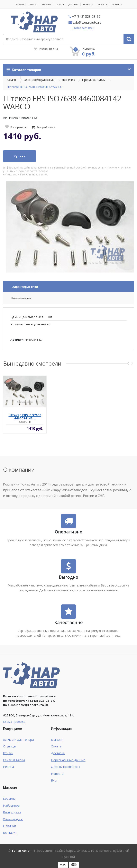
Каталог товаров (24, 70)
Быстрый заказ (46, 127)
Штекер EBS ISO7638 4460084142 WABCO (35, 87)
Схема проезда (14, 722)
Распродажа (12, 812)
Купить (20, 156)
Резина (8, 767)
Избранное (46, 49)
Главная (19, 4)
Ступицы (10, 746)
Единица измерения (27, 317)
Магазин (46, 4)
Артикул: (17, 340)
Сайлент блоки (14, 760)
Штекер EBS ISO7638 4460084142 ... (25, 417)
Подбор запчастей (83, 28)
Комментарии (21, 298)
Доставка (74, 4)
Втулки (8, 753)
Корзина (9, 798)
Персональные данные (68, 760)
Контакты (117, 4)
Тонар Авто (21, 850)
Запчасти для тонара (18, 739)
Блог (54, 780)
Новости (102, 4)
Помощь (88, 4)
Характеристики (25, 287)
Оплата (60, 4)
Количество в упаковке (29, 324)
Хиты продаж (13, 819)
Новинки (10, 826)
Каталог (33, 4)
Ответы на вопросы (65, 767)
